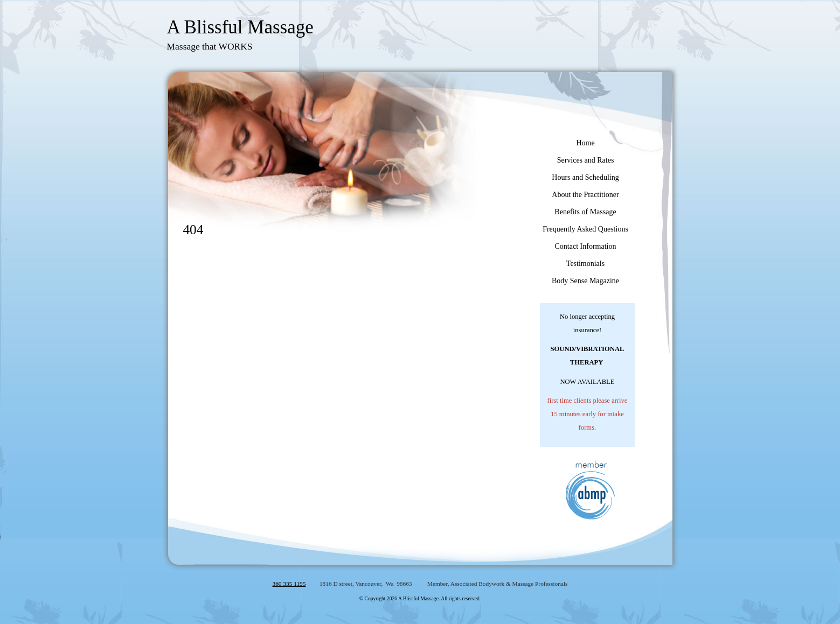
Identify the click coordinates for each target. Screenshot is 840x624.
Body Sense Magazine (585, 281)
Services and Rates (586, 160)
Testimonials (585, 264)
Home (585, 143)
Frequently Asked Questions (585, 229)
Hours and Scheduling (585, 177)
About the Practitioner (585, 195)
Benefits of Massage (585, 212)
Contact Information (586, 246)
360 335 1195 (289, 584)
